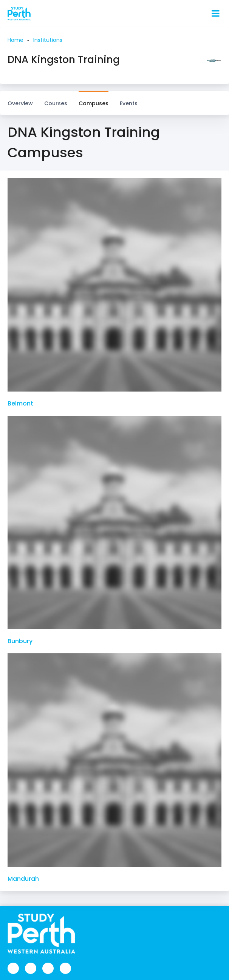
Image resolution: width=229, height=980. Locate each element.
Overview (20, 103)
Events (129, 103)
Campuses (94, 100)
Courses (56, 100)
